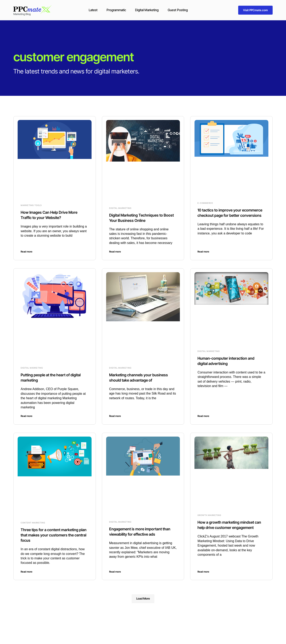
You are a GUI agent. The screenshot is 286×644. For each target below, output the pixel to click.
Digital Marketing (147, 10)
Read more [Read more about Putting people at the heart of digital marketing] (27, 416)
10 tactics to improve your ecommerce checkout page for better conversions (231, 215)
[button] (143, 599)
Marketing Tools (31, 205)
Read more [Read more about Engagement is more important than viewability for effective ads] (115, 572)
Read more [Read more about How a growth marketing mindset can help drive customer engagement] (203, 572)
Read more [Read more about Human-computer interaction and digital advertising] (203, 416)
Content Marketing (33, 523)
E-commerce (205, 203)
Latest (93, 10)
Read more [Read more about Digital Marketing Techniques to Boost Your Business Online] (115, 252)
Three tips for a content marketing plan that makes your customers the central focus (53, 535)
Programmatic (116, 10)
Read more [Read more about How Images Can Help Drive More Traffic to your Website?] (27, 252)
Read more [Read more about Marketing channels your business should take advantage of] (115, 416)
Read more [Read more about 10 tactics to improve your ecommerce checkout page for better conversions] (203, 252)
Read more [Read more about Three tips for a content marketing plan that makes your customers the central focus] (27, 572)
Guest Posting (178, 10)
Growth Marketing (209, 515)
